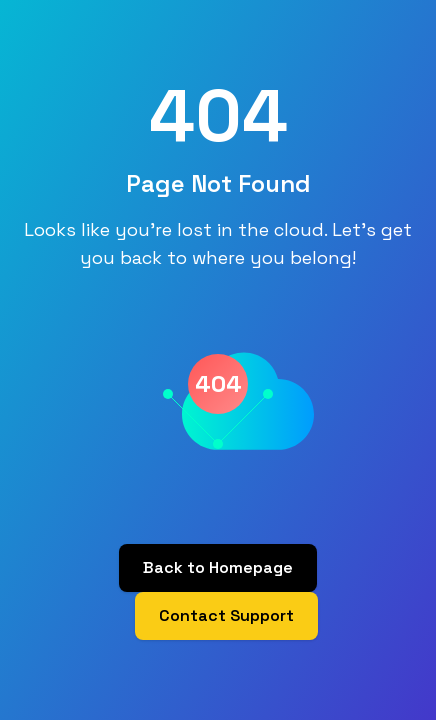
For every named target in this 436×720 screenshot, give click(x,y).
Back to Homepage (218, 567)
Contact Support (226, 615)
